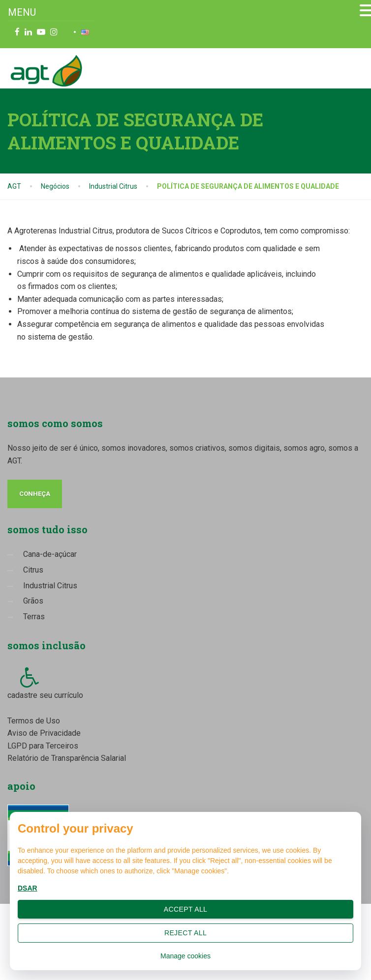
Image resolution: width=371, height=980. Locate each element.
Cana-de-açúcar (50, 554)
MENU (22, 12)
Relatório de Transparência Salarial (67, 758)
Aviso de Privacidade (44, 733)
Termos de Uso (34, 721)
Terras (34, 617)
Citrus (33, 570)
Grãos (33, 601)
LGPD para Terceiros (43, 746)
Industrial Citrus (50, 586)
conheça (35, 494)
